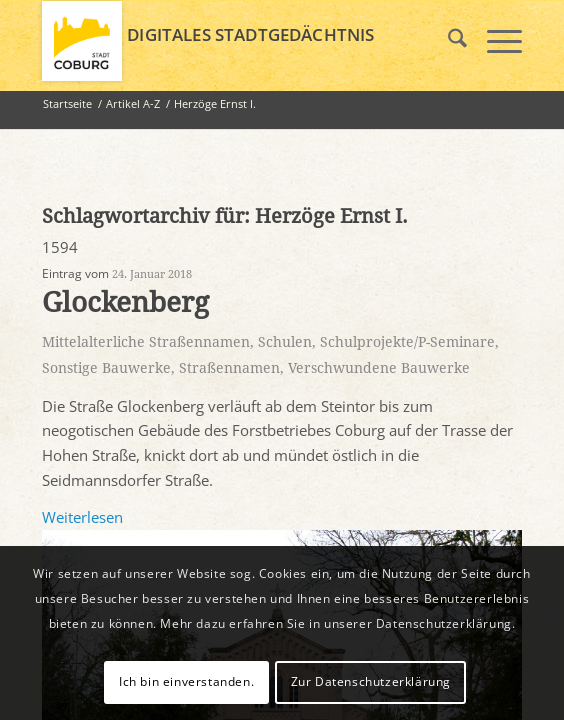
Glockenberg (125, 302)
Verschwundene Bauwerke (379, 368)
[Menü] (494, 41)
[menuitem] (447, 41)
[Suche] (447, 41)
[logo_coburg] (234, 41)
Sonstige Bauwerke (106, 368)
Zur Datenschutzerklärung (371, 681)
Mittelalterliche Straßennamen (146, 342)
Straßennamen (229, 368)
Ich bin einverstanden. (186, 681)
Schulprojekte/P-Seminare (407, 342)
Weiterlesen (82, 517)
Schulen (285, 342)
